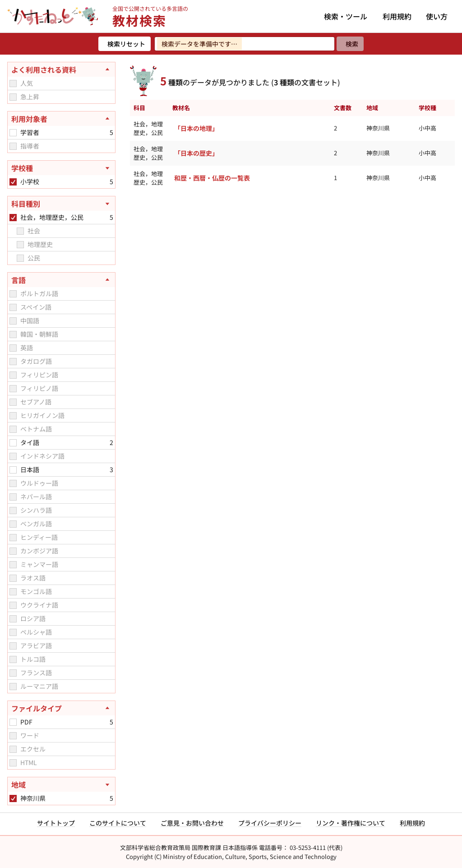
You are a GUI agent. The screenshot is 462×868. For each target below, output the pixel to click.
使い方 (437, 16)
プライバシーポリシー (270, 823)
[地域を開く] (61, 784)
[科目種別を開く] (61, 204)
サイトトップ (56, 823)
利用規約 (397, 16)
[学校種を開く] (61, 168)
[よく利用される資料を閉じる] (61, 70)
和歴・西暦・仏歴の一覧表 (212, 178)
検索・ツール (346, 16)
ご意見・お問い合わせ (192, 823)
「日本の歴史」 (196, 153)
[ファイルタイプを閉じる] (61, 708)
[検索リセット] (125, 44)
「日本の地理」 (196, 128)
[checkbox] (13, 84)
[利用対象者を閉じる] (61, 119)
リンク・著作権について (351, 823)
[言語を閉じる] (61, 280)
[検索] (350, 44)
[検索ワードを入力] (245, 44)
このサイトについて (118, 823)
